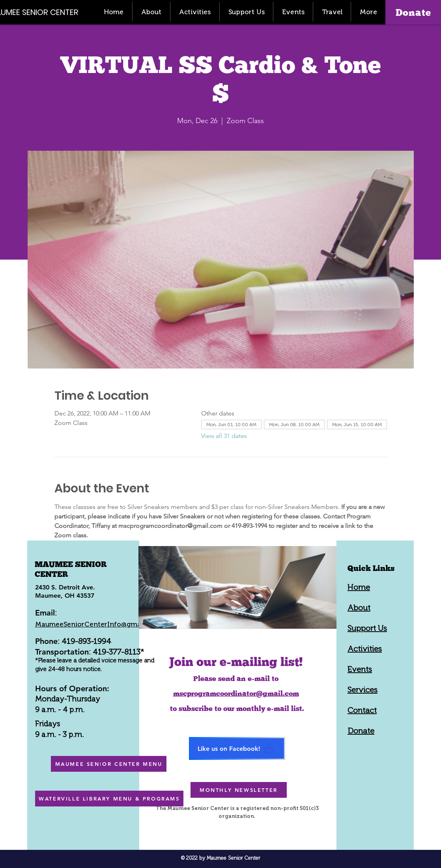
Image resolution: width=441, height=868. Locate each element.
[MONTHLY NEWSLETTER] (239, 790)
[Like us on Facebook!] (237, 748)
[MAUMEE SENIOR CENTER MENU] (109, 764)
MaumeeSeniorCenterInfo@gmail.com (98, 624)
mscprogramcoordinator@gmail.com (236, 693)
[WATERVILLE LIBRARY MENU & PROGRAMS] (109, 799)
